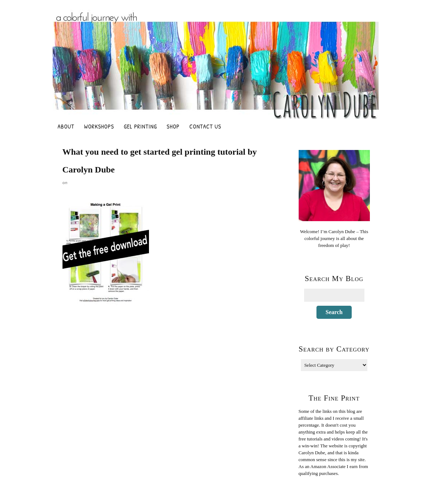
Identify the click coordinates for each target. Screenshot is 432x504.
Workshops (99, 126)
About (66, 126)
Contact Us (205, 126)
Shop (173, 126)
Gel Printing (140, 126)
